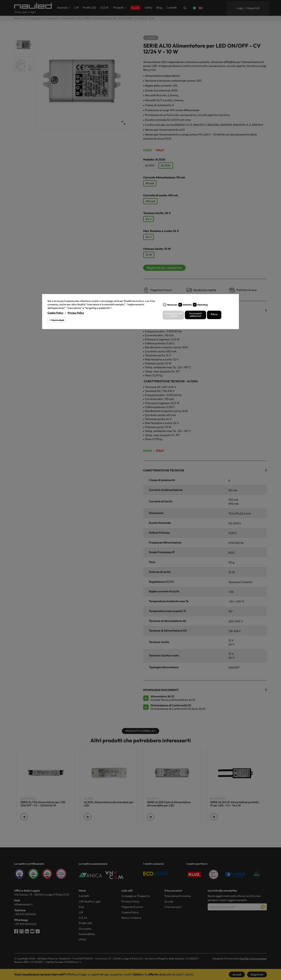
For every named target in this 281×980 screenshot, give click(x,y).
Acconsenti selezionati (196, 315)
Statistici (187, 305)
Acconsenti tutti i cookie (173, 315)
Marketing (203, 305)
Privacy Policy (76, 313)
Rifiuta (214, 314)
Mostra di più (58, 320)
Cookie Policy (55, 313)
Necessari (172, 305)
